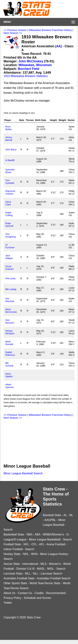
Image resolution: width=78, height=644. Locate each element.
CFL (34, 544)
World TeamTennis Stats (45, 583)
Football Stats (12, 544)
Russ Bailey (8, 128)
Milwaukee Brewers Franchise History (50, 30)
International (30, 564)
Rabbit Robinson (10, 354)
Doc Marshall (10, 300)
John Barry (11, 149)
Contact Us (25, 593)
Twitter (8, 603)
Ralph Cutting (9, 214)
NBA (29, 534)
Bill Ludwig (11, 289)
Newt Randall (9, 343)
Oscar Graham (9, 268)
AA (58, 46)
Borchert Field (28, 69)
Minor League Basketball (45, 539)
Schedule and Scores (37, 598)
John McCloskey (31, 61)
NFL (26, 544)
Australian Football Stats (19, 578)
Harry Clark (8, 203)
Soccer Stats (12, 564)
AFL (42, 544)
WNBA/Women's (53, 534)
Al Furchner (10, 246)
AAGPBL (50, 520)
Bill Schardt (9, 364)
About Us (9, 593)
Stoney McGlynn (10, 332)
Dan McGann (10, 321)
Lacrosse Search (51, 574)
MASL (41, 569)
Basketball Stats (14, 534)
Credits (39, 593)
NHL (26, 554)
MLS (43, 564)
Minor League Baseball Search (23, 473)
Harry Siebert (9, 375)
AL (65, 515)
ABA (37, 534)
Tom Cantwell (10, 182)
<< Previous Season (15, 30)
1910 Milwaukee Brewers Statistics (26, 76)
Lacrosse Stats (13, 574)
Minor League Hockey (54, 554)
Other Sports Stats (15, 583)
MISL (51, 569)
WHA (34, 554)
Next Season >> (13, 33)
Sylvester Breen (10, 171)
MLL (28, 574)
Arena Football (56, 544)
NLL (36, 574)
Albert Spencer (10, 386)
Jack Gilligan (9, 257)
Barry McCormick (11, 311)
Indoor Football (13, 549)
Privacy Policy (12, 598)
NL (71, 515)
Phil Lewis (11, 278)
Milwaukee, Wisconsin (35, 65)
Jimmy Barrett (9, 139)
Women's (55, 564)
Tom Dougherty (11, 235)
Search (8, 530)
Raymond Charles (10, 192)
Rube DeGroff (9, 225)
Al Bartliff (10, 160)
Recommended (56, 593)
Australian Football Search (54, 578)
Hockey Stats (12, 554)
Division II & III (25, 569)
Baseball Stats (52, 515)
